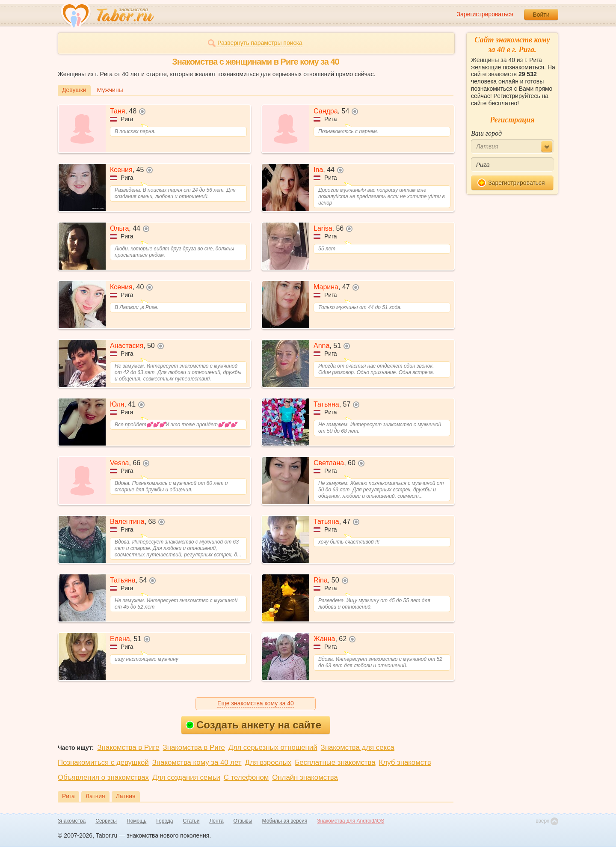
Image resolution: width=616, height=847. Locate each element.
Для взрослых (268, 762)
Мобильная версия (285, 821)
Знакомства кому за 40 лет (197, 762)
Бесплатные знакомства (335, 762)
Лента (216, 821)
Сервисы (106, 821)
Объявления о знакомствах (103, 777)
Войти (541, 15)
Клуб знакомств (405, 762)
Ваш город (486, 133)
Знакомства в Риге (128, 747)
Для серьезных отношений (273, 747)
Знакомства (72, 821)
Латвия (95, 796)
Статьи (191, 821)
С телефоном (246, 777)
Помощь (136, 821)
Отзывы (243, 821)
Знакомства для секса (358, 747)
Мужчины (110, 90)
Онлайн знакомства (305, 777)
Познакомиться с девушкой (103, 762)
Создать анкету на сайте (253, 725)
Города (164, 821)
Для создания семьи (186, 777)
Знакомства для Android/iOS (351, 821)
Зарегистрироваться (485, 14)
